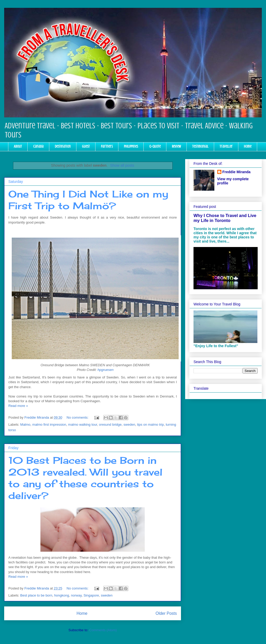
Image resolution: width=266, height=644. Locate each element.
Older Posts (166, 613)
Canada (38, 146)
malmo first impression (49, 425)
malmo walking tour (83, 425)
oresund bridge (110, 425)
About (18, 146)
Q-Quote (155, 146)
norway (76, 595)
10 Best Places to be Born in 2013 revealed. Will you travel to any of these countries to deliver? (85, 478)
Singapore (91, 595)
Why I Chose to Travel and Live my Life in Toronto (225, 218)
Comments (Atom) (103, 630)
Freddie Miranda (237, 172)
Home (248, 146)
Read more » (18, 406)
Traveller (226, 146)
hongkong (62, 595)
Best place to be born (36, 595)
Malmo (25, 425)
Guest (86, 146)
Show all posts (122, 165)
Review (176, 146)
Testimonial (200, 146)
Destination (63, 146)
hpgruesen (105, 370)
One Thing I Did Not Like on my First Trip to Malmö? (88, 200)
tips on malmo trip (151, 425)
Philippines (131, 146)
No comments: (78, 417)
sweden (129, 425)
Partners (107, 146)
